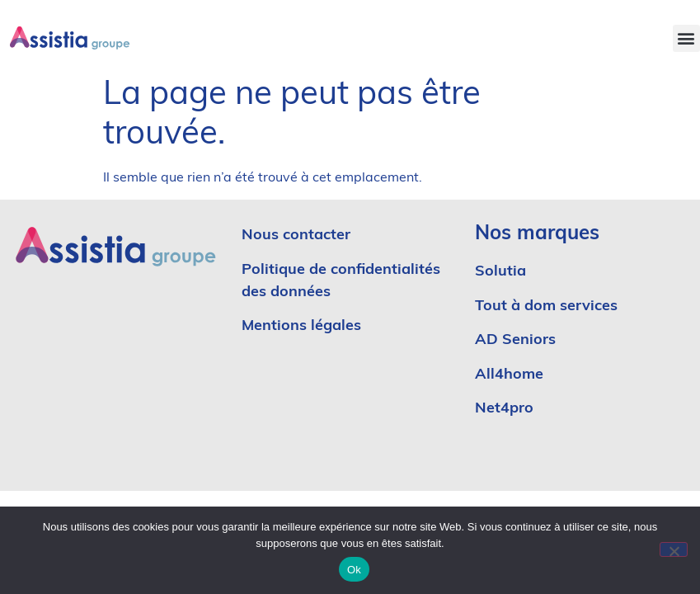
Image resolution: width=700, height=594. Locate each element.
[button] (686, 38)
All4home (509, 375)
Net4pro (504, 409)
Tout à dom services (546, 306)
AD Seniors (517, 340)
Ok (354, 570)
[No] (674, 549)
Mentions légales (301, 326)
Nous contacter (296, 236)
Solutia (500, 272)
